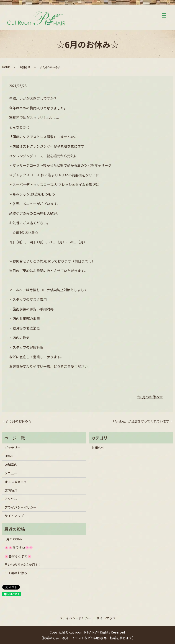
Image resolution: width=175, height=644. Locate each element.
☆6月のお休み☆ (150, 397)
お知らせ (25, 67)
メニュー (11, 473)
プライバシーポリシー (21, 507)
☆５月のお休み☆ (18, 421)
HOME (6, 67)
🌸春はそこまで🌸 (18, 556)
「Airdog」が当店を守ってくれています (140, 421)
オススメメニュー (17, 482)
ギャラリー (13, 448)
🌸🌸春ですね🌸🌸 (19, 547)
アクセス (11, 499)
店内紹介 (11, 490)
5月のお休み (13, 539)
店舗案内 (11, 465)
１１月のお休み (16, 573)
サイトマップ (14, 516)
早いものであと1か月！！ (23, 564)
